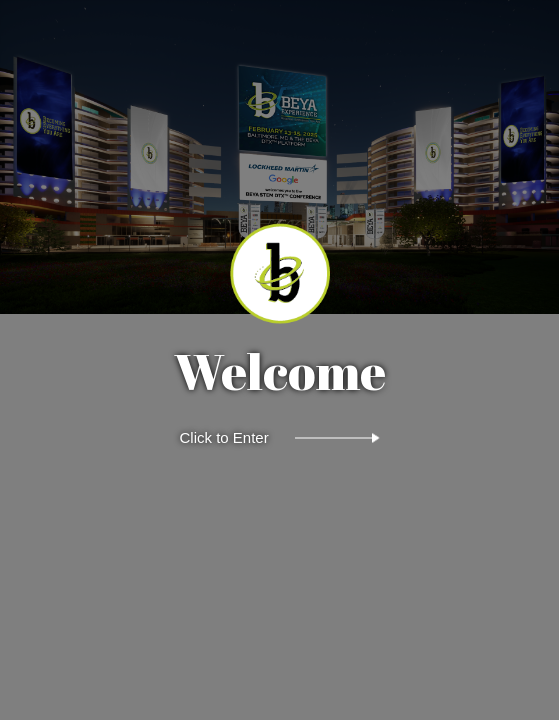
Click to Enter (224, 437)
